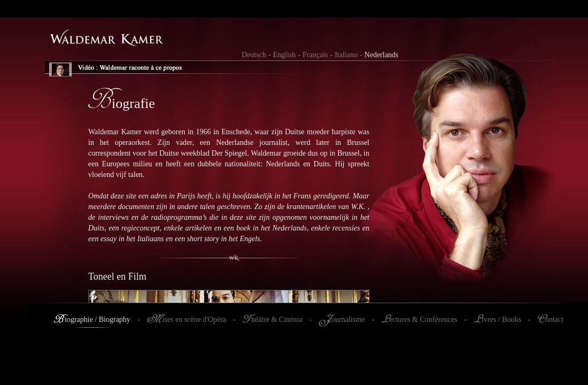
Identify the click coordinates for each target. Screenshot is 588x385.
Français (315, 55)
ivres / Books (501, 319)
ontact (554, 319)
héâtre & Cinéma (277, 319)
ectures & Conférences (423, 319)
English (285, 55)
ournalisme (348, 319)
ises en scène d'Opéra (195, 319)
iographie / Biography (98, 319)
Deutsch (254, 55)
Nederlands (382, 55)
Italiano (346, 55)
